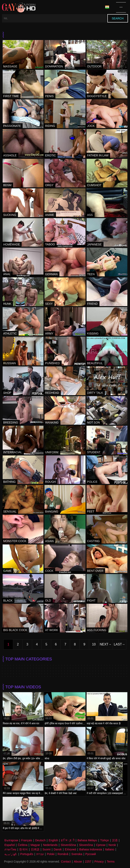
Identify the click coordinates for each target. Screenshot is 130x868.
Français (27, 840)
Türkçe (104, 840)
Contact (66, 862)
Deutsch (40, 840)
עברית (40, 854)
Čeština (23, 845)
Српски (101, 845)
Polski (51, 854)
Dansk (58, 849)
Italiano (110, 849)
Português (27, 854)
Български (11, 840)
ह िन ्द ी (68, 840)
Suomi (47, 849)
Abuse (78, 862)
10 (94, 644)
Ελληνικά (70, 849)
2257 (88, 862)
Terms (111, 862)
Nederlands (50, 845)
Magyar (35, 845)
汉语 (115, 840)
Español (10, 845)
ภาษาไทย (10, 849)
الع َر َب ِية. (11, 854)
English (53, 840)
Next (104, 644)
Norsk (112, 845)
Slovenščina (68, 845)
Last (118, 644)
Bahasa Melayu (87, 840)
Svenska (77, 854)
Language (107, 7)
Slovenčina (86, 845)
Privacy (99, 862)
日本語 (35, 849)
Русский (91, 854)
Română (63, 854)
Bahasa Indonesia (91, 849)
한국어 (23, 849)
